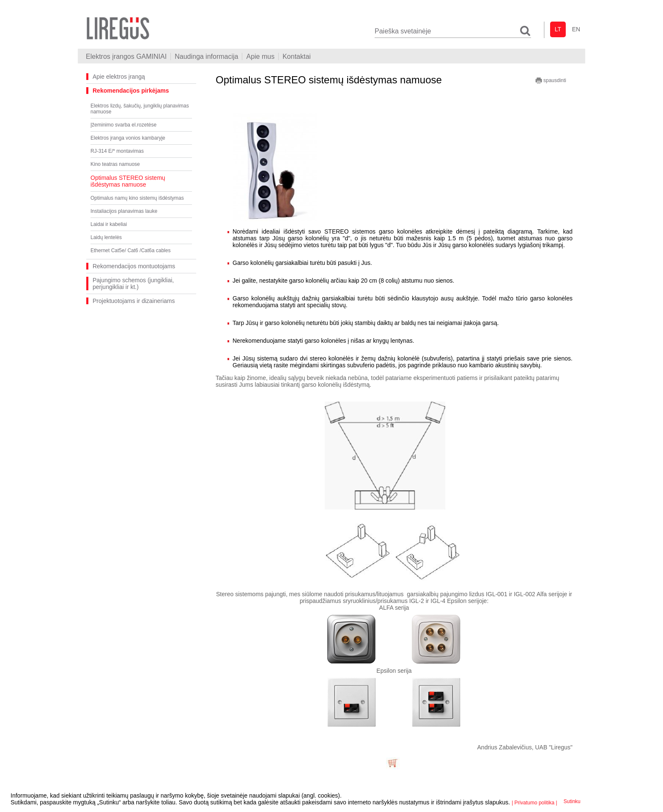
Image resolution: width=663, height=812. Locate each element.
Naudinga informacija (206, 56)
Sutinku (572, 801)
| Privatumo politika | (534, 803)
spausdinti (551, 81)
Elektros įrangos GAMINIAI (126, 56)
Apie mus (260, 56)
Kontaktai (297, 56)
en (576, 29)
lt (558, 29)
